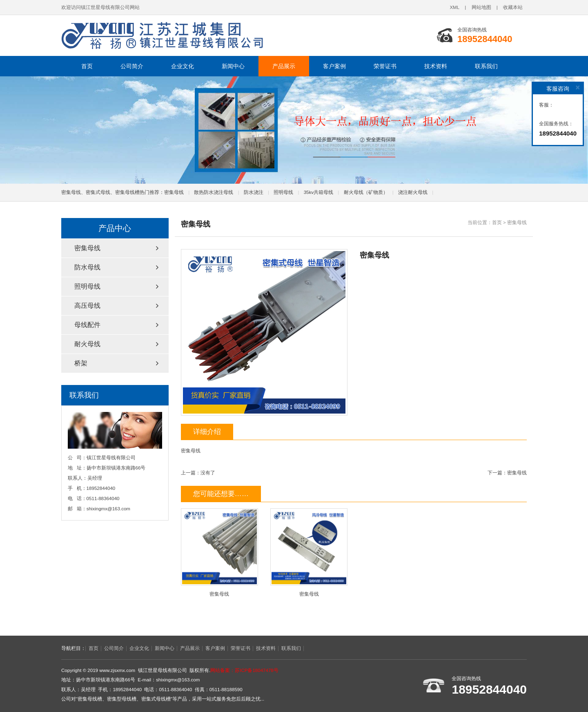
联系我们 (486, 66)
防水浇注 (254, 192)
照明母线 (283, 192)
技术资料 (436, 66)
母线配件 (87, 325)
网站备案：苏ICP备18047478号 (244, 670)
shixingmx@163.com (108, 509)
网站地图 (481, 7)
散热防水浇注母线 (214, 192)
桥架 (81, 363)
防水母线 (87, 267)
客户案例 (334, 66)
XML (454, 7)
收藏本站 (513, 7)
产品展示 (284, 66)
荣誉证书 (385, 66)
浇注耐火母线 (413, 192)
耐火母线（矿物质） (366, 192)
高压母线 (87, 306)
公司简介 (132, 66)
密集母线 (174, 192)
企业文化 (183, 66)
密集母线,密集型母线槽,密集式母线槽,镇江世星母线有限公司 (163, 36)
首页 (87, 66)
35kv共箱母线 (318, 192)
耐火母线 (87, 344)
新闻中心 (233, 66)
